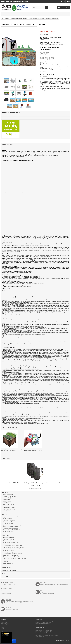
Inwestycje (6, 535)
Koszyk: (64, 7)
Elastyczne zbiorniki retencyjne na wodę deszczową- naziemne (16, 549)
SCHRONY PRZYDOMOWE (9, 508)
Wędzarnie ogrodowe (7, 501)
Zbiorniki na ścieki (7, 541)
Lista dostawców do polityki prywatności (44, 632)
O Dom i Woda (6, 567)
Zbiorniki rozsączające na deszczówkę (11, 557)
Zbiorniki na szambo (7, 519)
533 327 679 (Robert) (8, 588)
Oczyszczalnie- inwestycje (8, 539)
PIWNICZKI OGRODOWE (8, 506)
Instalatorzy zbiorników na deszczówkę (44, 622)
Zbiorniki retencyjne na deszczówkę (11, 555)
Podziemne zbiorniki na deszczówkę (11, 528)
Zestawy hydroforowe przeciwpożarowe (11, 552)
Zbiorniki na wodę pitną (8, 531)
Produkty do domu (5, 625)
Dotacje (8, 607)
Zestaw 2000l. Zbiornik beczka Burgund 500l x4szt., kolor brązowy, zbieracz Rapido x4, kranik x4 (36, 483)
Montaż (5, 574)
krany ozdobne (45, 71)
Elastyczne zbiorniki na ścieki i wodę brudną (12, 544)
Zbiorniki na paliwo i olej (8, 563)
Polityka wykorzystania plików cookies (44, 633)
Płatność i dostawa (9, 570)
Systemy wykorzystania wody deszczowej (12, 525)
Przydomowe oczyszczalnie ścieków (11, 517)
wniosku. (52, 90)
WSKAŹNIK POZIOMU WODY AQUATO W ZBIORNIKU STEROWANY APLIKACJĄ (34, 450)
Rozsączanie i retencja (8, 523)
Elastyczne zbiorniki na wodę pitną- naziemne (13, 546)
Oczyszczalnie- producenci (9, 522)
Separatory (5, 562)
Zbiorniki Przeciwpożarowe (9, 550)
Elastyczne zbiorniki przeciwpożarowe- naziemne (13, 547)
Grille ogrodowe (6, 500)
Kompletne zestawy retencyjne (9, 496)
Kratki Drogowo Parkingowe (9, 509)
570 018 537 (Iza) (7, 591)
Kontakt (68, 1)
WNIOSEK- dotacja (7, 498)
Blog (2, 631)
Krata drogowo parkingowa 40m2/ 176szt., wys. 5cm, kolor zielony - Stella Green (12, 450)
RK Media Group (67, 641)
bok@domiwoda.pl (7, 594)
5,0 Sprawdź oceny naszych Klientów (6, 635)
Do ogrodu (6, 492)
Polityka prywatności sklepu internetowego (45, 630)
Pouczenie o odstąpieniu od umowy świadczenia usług (47, 635)
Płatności (43, 590)
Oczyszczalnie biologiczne (8, 538)
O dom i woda (4, 626)
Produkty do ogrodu (5, 624)
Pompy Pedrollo (6, 511)
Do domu (5, 515)
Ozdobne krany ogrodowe (8, 504)
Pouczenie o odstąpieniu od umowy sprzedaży (45, 634)
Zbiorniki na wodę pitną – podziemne (11, 542)
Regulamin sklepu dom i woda (42, 629)
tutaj (51, 69)
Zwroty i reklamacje (40, 637)
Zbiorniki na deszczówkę (8, 495)
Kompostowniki (6, 503)
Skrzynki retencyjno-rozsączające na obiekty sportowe (14, 558)
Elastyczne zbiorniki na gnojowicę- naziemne (12, 554)
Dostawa (43, 583)
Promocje (3, 621)
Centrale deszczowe (7, 560)
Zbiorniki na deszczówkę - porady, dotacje (44, 621)
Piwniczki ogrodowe (40, 625)
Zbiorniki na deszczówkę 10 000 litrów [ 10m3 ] (13, 530)
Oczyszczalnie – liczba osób (9, 520)
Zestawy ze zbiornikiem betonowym (11, 527)
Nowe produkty (4, 622)
